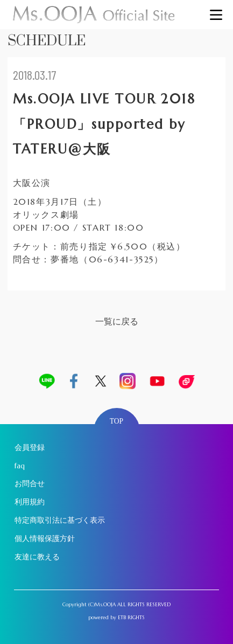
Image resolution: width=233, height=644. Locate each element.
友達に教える (37, 557)
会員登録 (30, 448)
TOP (116, 421)
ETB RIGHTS (131, 618)
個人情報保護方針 (45, 539)
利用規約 (30, 502)
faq (20, 466)
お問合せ (30, 484)
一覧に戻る (117, 321)
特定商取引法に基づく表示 (60, 520)
